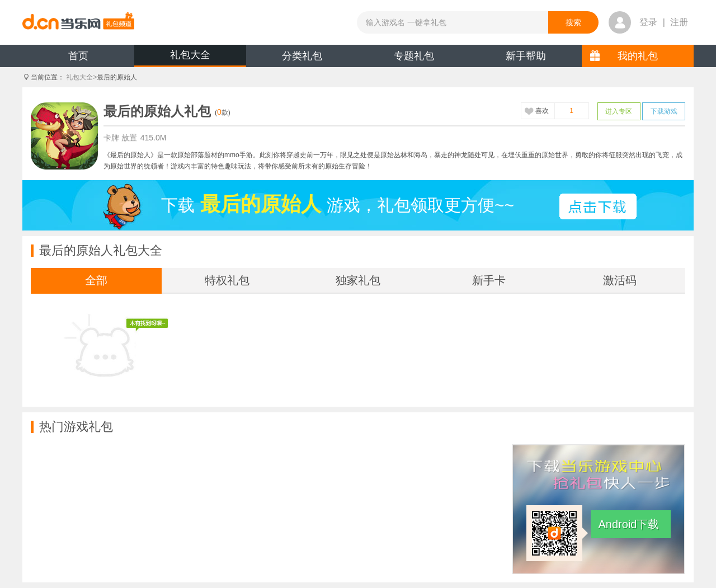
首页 (78, 56)
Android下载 (629, 524)
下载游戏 (664, 111)
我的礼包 (638, 56)
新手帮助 (526, 56)
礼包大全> (81, 77)
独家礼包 (358, 280)
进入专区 (619, 111)
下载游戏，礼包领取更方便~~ (338, 204)
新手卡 (489, 280)
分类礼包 (302, 56)
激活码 (620, 280)
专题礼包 (414, 56)
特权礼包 (227, 280)
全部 (96, 280)
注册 (679, 22)
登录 (648, 22)
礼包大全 (190, 55)
